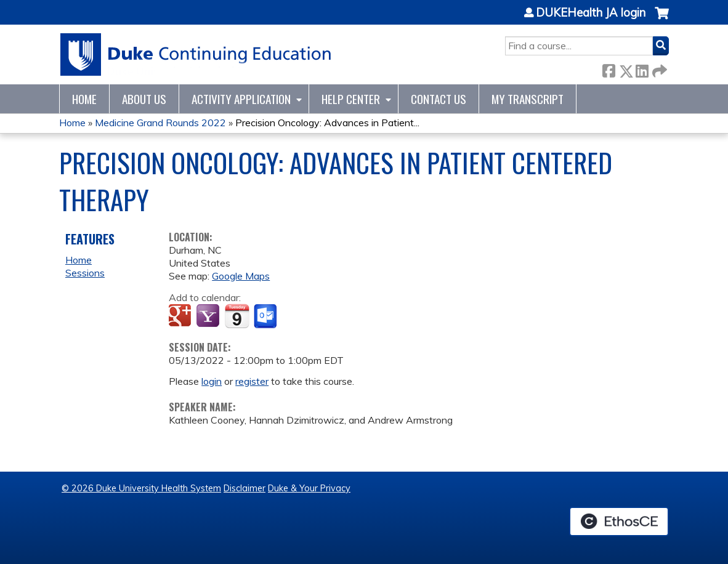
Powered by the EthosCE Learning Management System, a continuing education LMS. (619, 522)
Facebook (609, 69)
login (212, 381)
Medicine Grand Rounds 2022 (160, 123)
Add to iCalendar (237, 316)
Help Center (351, 99)
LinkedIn (642, 69)
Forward (658, 69)
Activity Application (241, 99)
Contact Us (439, 99)
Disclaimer (245, 488)
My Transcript (528, 99)
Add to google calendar (181, 316)
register (252, 381)
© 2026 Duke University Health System (141, 488)
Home (84, 99)
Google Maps (241, 276)
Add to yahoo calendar (209, 316)
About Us (144, 99)
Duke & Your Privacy (309, 488)
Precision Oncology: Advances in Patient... (327, 123)
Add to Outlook (266, 316)
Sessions (85, 273)
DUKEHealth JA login (591, 13)
